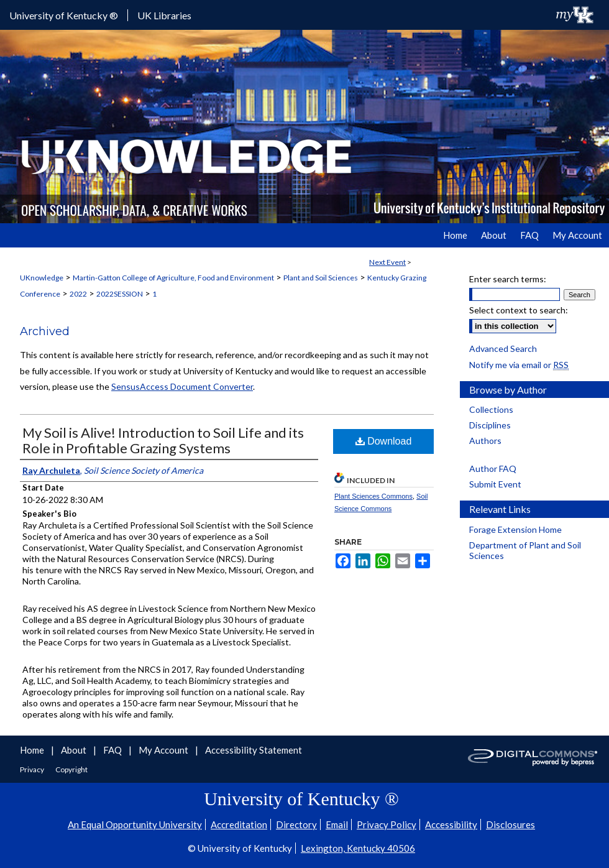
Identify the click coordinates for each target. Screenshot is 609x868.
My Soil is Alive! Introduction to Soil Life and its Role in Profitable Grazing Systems (163, 440)
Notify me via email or (519, 365)
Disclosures (511, 824)
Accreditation (239, 824)
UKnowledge (42, 278)
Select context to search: (519, 310)
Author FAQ (493, 469)
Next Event (387, 262)
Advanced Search (503, 349)
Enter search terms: (508, 279)
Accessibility (451, 824)
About (75, 750)
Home (33, 750)
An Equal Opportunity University (135, 824)
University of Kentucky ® (64, 15)
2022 (78, 294)
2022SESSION (120, 294)
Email (337, 824)
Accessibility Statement (254, 750)
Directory (296, 824)
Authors (485, 441)
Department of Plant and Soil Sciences (525, 550)
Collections (491, 409)
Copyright (71, 769)
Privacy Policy (387, 824)
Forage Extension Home (515, 529)
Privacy (33, 769)
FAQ (113, 750)
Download (384, 441)
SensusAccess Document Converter (182, 386)
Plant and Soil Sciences (321, 278)
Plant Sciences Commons (373, 496)
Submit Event (495, 484)
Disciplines (490, 425)
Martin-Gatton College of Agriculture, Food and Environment (173, 278)
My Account (164, 750)
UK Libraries (164, 15)
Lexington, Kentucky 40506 (358, 848)
